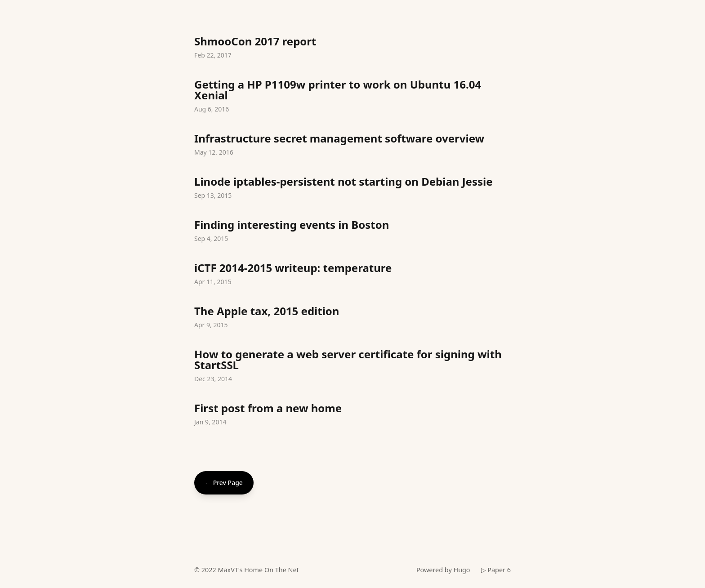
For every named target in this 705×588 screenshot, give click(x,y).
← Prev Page (224, 483)
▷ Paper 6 (496, 570)
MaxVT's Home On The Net (258, 570)
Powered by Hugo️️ (443, 570)
